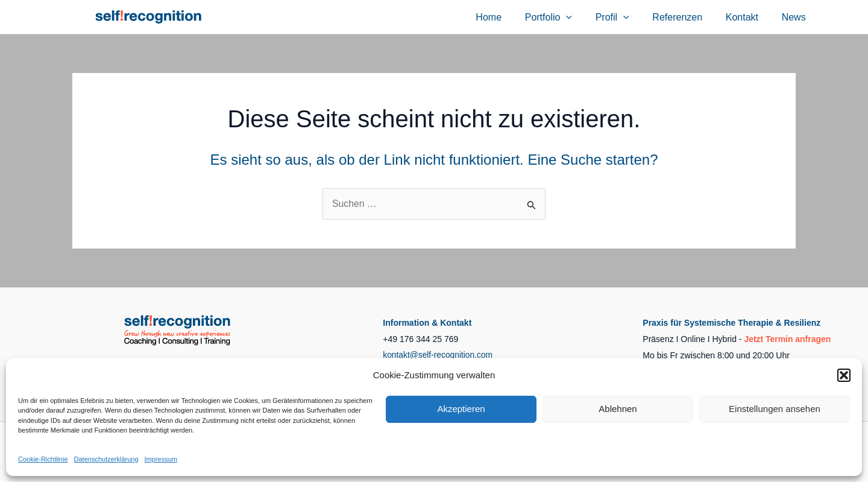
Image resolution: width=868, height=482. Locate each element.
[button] (844, 375)
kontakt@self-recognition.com (439, 355)
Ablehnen (618, 409)
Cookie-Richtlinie (43, 459)
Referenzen (687, 17)
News (796, 17)
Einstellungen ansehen (775, 409)
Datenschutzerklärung (106, 459)
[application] (584, 17)
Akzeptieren (461, 409)
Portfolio (567, 17)
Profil (626, 17)
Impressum (161, 459)
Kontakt (748, 17)
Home (511, 17)
